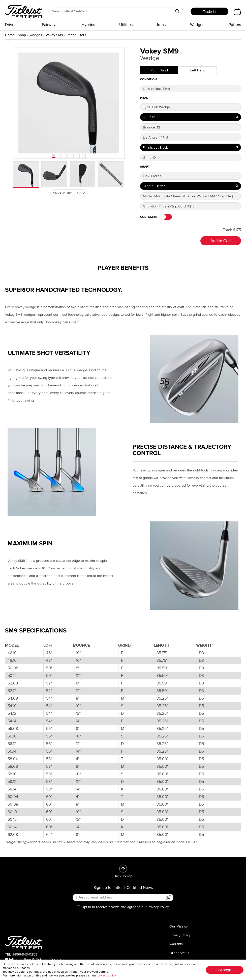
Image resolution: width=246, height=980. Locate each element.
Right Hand (159, 70)
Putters (235, 25)
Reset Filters (76, 35)
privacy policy (107, 976)
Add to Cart (221, 241)
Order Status (179, 953)
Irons (161, 25)
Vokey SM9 (54, 35)
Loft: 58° (149, 117)
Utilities (126, 25)
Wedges (197, 25)
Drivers (11, 25)
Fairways (50, 25)
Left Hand (198, 70)
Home (10, 35)
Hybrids (88, 25)
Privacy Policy (180, 935)
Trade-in (209, 11)
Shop (22, 35)
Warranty (176, 944)
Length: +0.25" (154, 186)
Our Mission (179, 926)
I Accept (225, 970)
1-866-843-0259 (25, 954)
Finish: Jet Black (155, 148)
